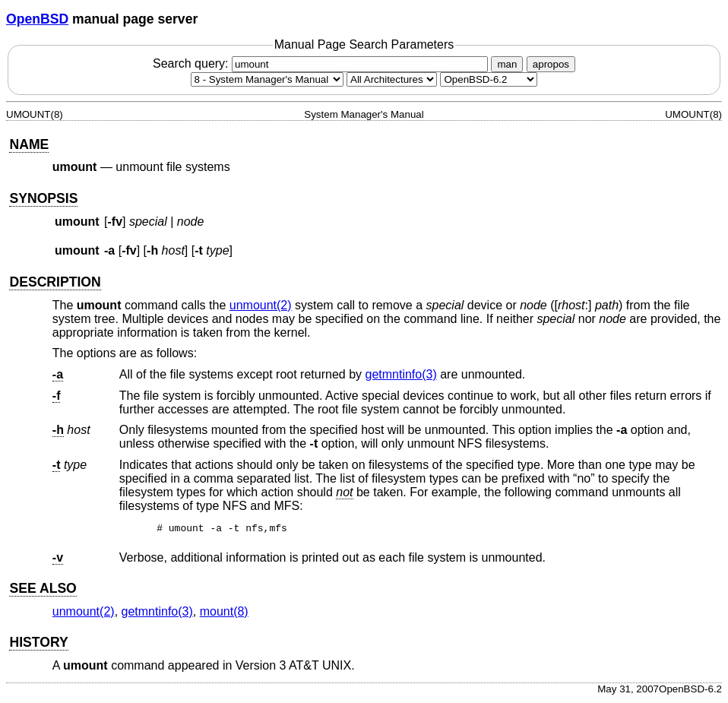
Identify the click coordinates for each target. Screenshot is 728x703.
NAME (29, 144)
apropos (551, 64)
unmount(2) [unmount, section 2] (261, 305)
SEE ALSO (43, 591)
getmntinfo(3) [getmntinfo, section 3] (401, 374)
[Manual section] (267, 79)
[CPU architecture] (392, 79)
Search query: (322, 63)
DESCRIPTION (55, 282)
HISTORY (38, 644)
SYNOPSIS (43, 198)
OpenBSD (37, 19)
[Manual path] (489, 79)
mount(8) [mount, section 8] (224, 614)
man (507, 64)
